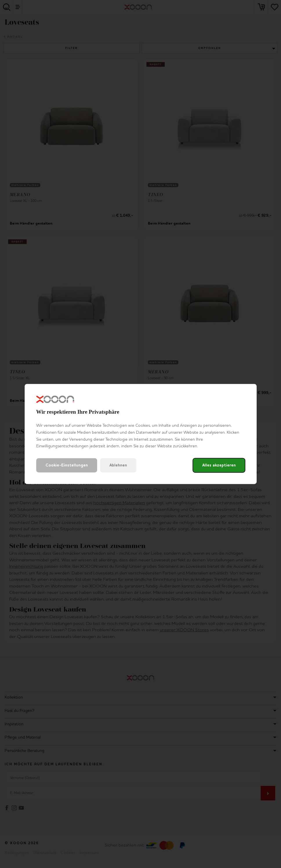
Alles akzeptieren (219, 465)
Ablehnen (118, 465)
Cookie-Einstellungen (67, 465)
